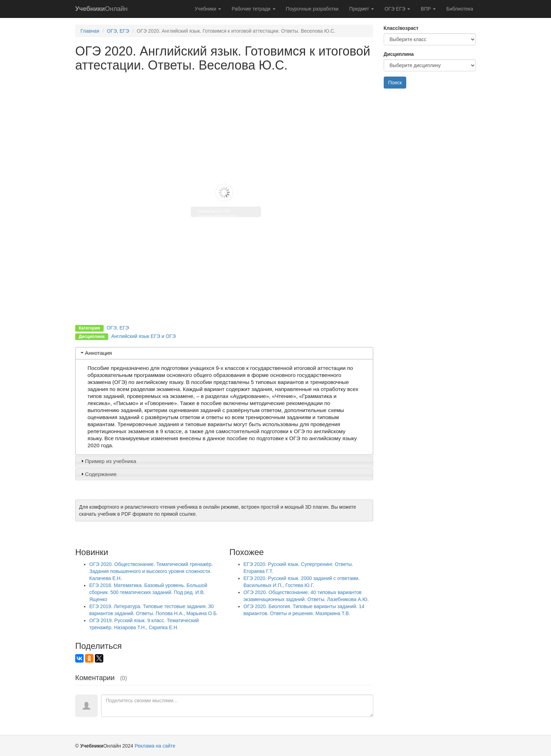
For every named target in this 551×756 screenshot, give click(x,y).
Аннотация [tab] (96, 353)
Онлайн (101, 9)
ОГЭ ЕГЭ (397, 9)
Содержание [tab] (98, 474)
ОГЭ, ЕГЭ (118, 31)
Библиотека (460, 9)
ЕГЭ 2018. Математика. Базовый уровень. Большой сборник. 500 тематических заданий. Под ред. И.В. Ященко (148, 592)
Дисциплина (399, 54)
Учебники (208, 9)
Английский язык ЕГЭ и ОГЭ (143, 336)
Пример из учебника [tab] (108, 461)
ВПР (428, 9)
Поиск (395, 83)
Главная (90, 31)
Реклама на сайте (155, 746)
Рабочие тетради (253, 9)
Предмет (361, 9)
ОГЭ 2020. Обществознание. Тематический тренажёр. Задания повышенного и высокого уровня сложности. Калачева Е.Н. (151, 571)
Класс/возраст (401, 28)
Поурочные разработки (312, 9)
